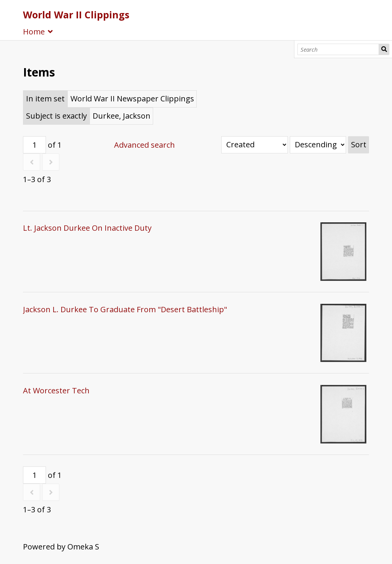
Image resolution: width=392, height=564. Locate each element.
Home (34, 32)
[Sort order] (318, 145)
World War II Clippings (76, 15)
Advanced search (145, 145)
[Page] (34, 145)
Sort (359, 144)
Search (384, 49)
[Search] (338, 49)
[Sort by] (255, 145)
